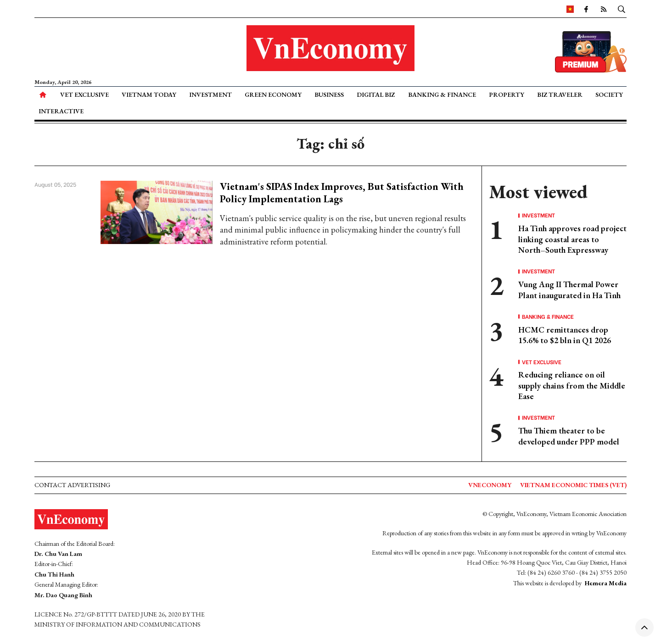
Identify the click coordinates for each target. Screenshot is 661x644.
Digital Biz (376, 94)
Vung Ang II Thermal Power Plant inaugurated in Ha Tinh (569, 289)
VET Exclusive (84, 94)
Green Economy (273, 94)
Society (609, 94)
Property (507, 94)
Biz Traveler (560, 94)
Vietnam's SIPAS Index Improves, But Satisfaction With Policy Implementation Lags (342, 192)
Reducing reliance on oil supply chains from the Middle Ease (572, 385)
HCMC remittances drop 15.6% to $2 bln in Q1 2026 (565, 335)
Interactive (61, 111)
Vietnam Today (149, 94)
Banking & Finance (442, 94)
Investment (210, 94)
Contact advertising (72, 485)
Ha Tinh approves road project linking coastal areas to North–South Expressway (572, 239)
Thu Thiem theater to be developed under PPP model (569, 436)
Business (329, 94)
